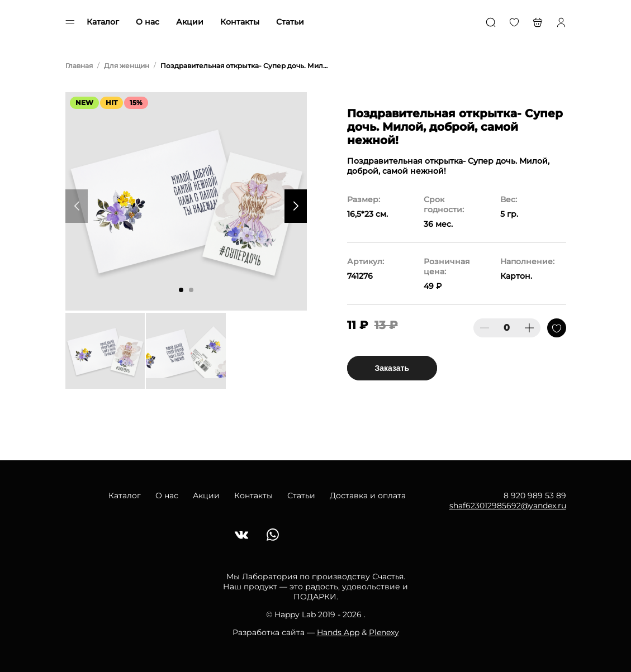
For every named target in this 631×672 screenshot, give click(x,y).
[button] (181, 290)
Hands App (338, 632)
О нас (148, 22)
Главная (79, 66)
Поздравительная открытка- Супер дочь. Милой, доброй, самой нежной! (244, 66)
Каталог (103, 22)
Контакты (240, 22)
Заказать (392, 368)
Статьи (290, 22)
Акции (190, 22)
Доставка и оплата (368, 495)
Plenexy (384, 632)
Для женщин (127, 66)
